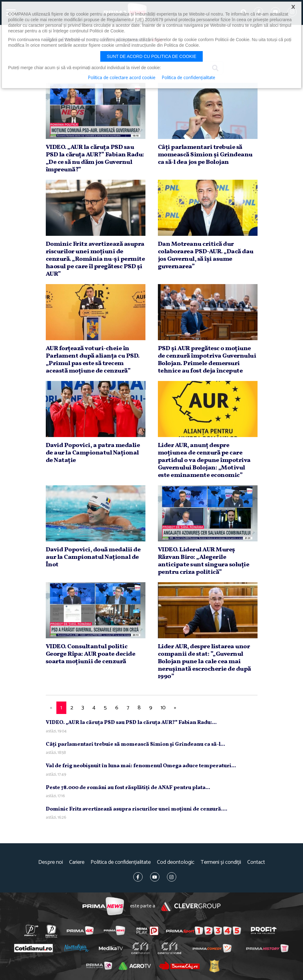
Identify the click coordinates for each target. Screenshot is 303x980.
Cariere (77, 862)
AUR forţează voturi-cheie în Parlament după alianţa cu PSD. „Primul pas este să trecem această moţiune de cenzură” (93, 360)
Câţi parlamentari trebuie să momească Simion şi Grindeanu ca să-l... (135, 744)
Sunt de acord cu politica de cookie (152, 56)
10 (163, 708)
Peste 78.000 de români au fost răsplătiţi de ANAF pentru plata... (128, 788)
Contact (256, 862)
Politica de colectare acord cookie (122, 78)
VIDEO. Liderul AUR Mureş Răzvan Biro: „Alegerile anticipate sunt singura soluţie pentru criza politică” (204, 561)
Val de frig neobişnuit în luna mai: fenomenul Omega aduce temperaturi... (141, 766)
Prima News (103, 906)
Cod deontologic (176, 862)
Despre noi (51, 862)
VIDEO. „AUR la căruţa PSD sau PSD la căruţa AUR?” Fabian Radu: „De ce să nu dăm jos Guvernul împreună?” (95, 159)
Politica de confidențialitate (121, 862)
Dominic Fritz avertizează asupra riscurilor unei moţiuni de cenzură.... (137, 809)
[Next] (175, 708)
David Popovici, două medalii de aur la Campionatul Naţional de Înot (93, 557)
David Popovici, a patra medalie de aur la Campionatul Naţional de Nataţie (93, 453)
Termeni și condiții (221, 862)
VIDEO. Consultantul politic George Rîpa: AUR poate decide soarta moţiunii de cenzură (91, 654)
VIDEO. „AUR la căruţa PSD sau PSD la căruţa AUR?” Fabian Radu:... (131, 723)
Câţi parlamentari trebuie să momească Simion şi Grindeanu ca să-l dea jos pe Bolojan (205, 155)
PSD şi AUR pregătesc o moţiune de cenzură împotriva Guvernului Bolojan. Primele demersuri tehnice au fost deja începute (207, 360)
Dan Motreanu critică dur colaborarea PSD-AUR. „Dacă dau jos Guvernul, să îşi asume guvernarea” (206, 255)
